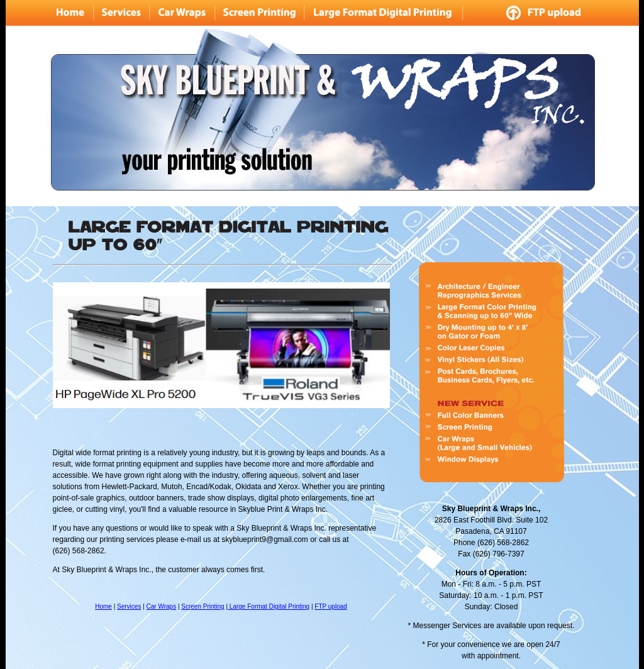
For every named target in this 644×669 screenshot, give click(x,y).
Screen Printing (203, 606)
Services (129, 606)
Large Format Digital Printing (269, 606)
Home (103, 606)
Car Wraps (162, 606)
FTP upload (331, 606)
